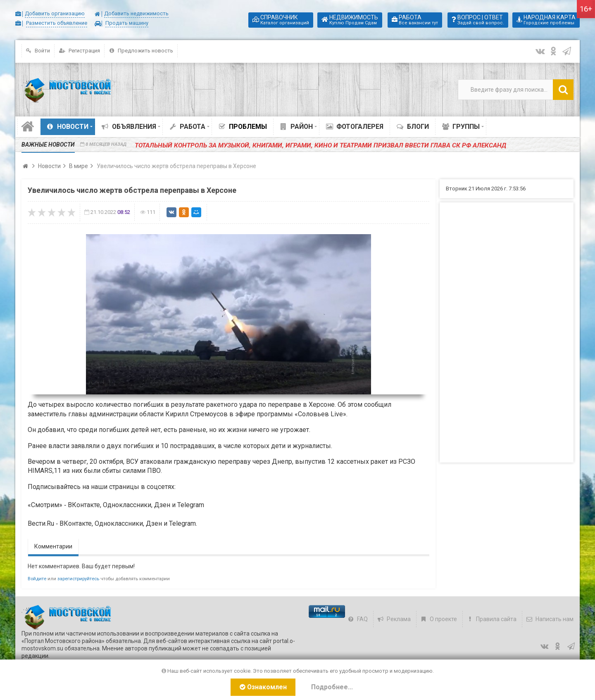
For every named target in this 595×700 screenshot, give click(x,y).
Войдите (37, 579)
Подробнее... (333, 687)
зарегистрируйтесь (78, 579)
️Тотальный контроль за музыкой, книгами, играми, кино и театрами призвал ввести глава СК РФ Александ (302, 145)
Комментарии (53, 546)
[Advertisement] (507, 332)
